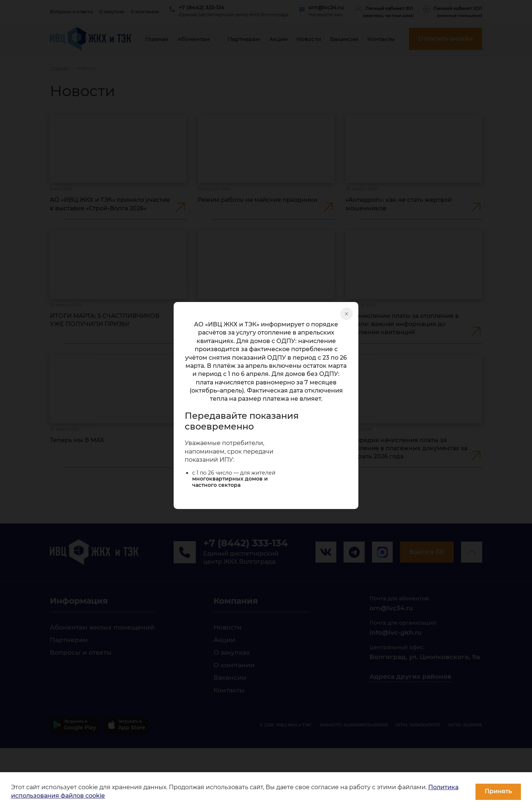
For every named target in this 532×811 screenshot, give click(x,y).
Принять (498, 791)
